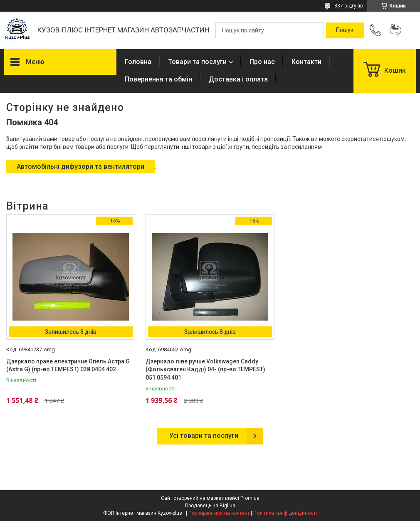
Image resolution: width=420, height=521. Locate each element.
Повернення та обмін (158, 79)
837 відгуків (349, 6)
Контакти (306, 62)
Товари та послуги (197, 62)
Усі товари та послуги (204, 436)
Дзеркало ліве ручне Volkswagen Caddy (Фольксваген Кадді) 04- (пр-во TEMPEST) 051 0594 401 (205, 369)
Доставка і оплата (238, 79)
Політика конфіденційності (285, 513)
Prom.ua (250, 498)
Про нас (262, 62)
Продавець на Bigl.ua (210, 506)
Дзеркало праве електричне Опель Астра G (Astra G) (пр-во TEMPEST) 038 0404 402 (68, 365)
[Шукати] (345, 30)
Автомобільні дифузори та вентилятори (80, 167)
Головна (138, 62)
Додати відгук (395, 30)
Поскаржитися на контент (219, 513)
